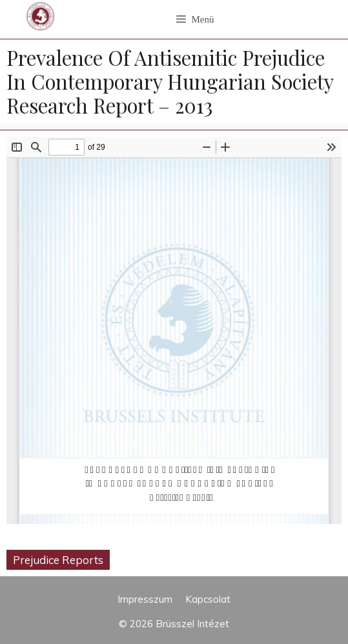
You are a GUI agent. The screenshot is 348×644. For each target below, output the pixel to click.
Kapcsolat (208, 599)
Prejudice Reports (58, 560)
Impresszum (145, 599)
